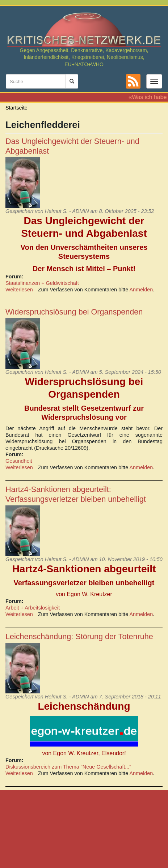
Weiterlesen (19, 290)
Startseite (16, 108)
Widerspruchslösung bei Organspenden (74, 312)
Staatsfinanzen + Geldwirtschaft (42, 283)
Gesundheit (19, 461)
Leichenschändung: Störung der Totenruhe (79, 636)
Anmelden (141, 290)
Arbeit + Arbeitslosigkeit (33, 608)
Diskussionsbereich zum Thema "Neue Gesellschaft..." (68, 767)
